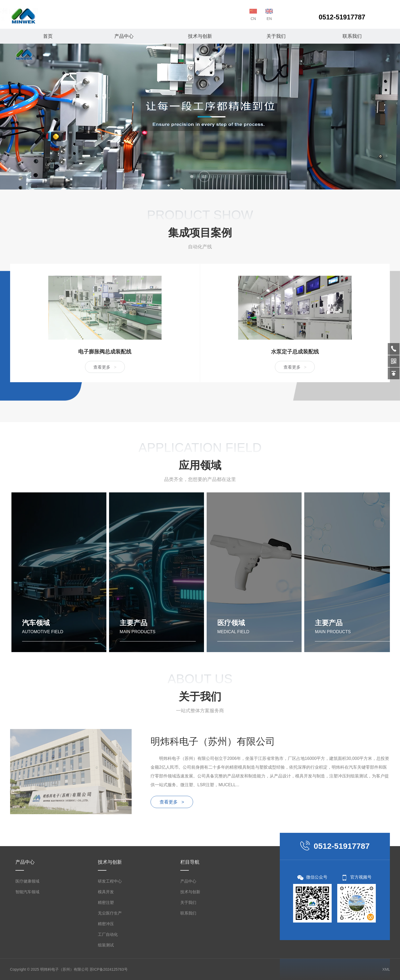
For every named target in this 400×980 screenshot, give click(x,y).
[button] (192, 176)
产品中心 (124, 36)
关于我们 (276, 36)
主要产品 (134, 623)
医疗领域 (231, 623)
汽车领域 (36, 623)
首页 (48, 36)
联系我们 (352, 36)
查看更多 (13, 367)
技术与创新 (200, 36)
